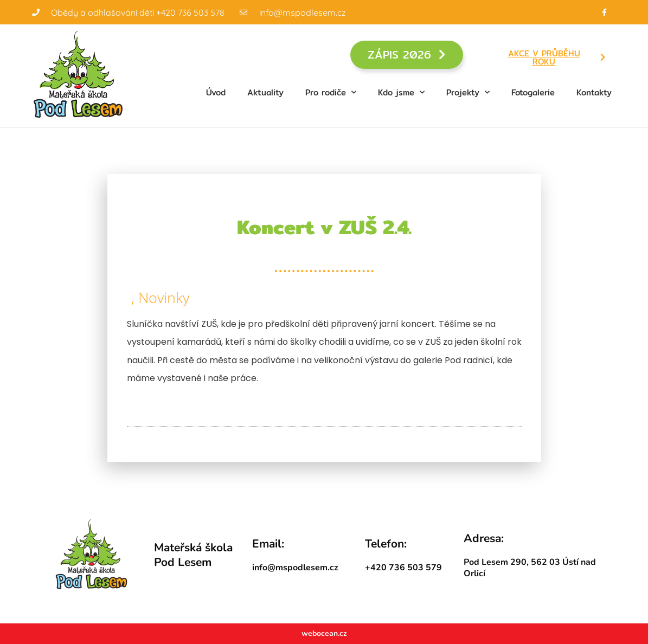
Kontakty (594, 92)
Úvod (216, 92)
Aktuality (265, 92)
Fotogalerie (533, 92)
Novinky (164, 297)
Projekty (468, 92)
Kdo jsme (401, 92)
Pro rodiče (331, 92)
